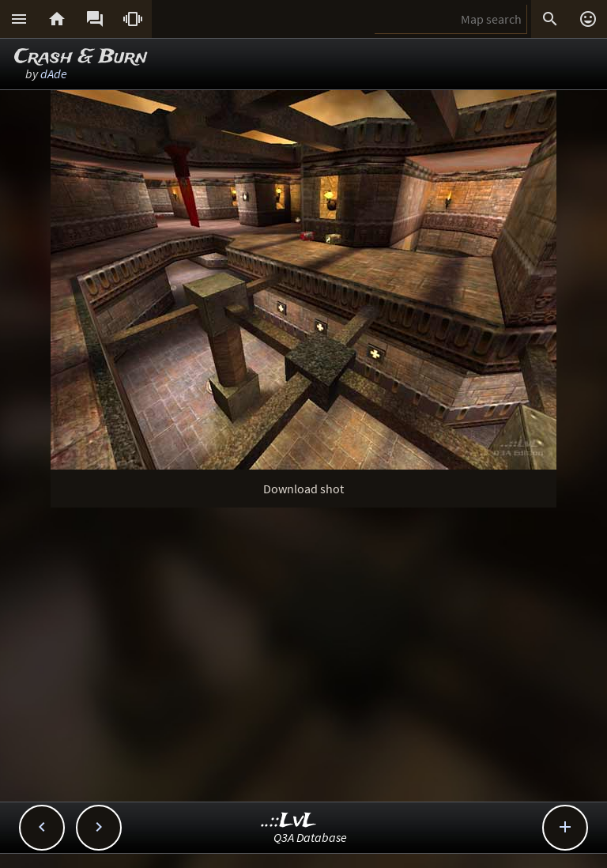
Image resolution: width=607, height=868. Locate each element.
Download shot (303, 489)
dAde (54, 74)
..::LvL (289, 821)
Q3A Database (310, 837)
